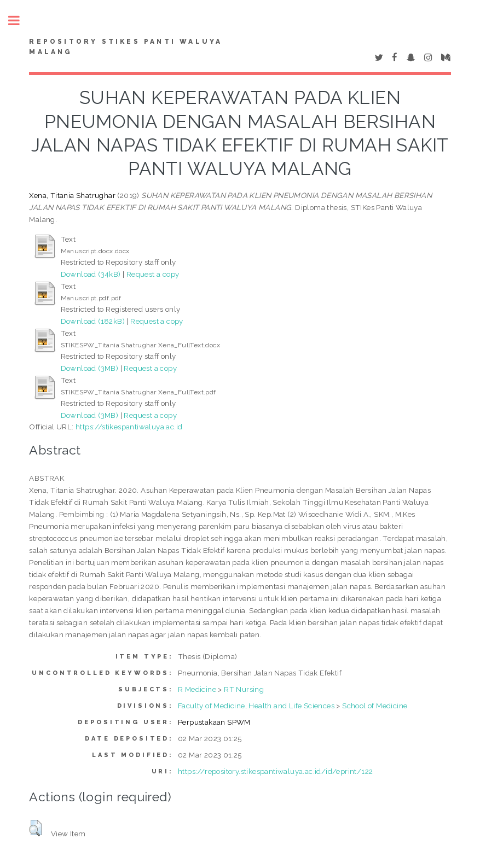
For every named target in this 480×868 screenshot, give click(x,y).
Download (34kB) (91, 274)
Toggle (20, 21)
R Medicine (197, 689)
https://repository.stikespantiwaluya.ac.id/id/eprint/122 (275, 771)
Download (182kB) (93, 321)
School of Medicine (375, 706)
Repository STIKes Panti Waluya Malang (126, 47)
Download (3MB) (90, 368)
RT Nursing (244, 689)
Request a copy (153, 274)
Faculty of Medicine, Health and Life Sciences (256, 706)
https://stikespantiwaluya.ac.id (129, 427)
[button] (35, 828)
